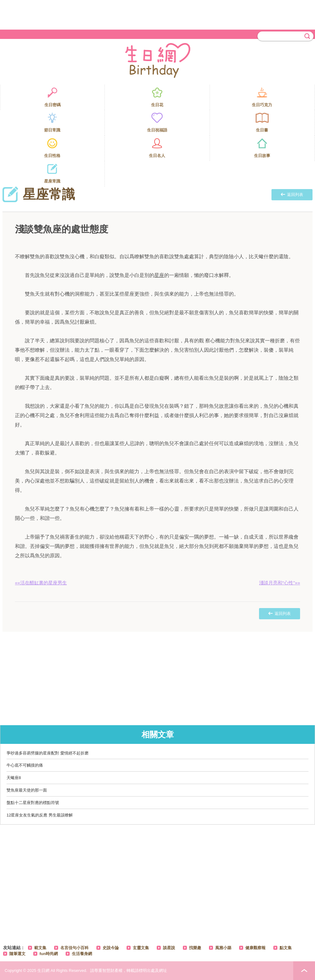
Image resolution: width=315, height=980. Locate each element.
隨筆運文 (17, 954)
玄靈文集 (141, 948)
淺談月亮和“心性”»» (280, 583)
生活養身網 (82, 954)
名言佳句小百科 (74, 948)
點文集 (286, 948)
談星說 (169, 948)
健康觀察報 (255, 948)
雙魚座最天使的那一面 (27, 790)
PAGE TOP (304, 971)
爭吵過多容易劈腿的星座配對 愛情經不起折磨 (48, 753)
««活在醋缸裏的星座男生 (41, 583)
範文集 (40, 948)
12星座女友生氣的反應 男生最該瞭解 (40, 815)
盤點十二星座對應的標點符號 (33, 803)
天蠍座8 (14, 778)
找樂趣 (195, 948)
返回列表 (292, 195)
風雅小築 (223, 948)
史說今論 (111, 948)
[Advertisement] (158, 14)
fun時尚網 (49, 954)
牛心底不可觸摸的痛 (25, 765)
